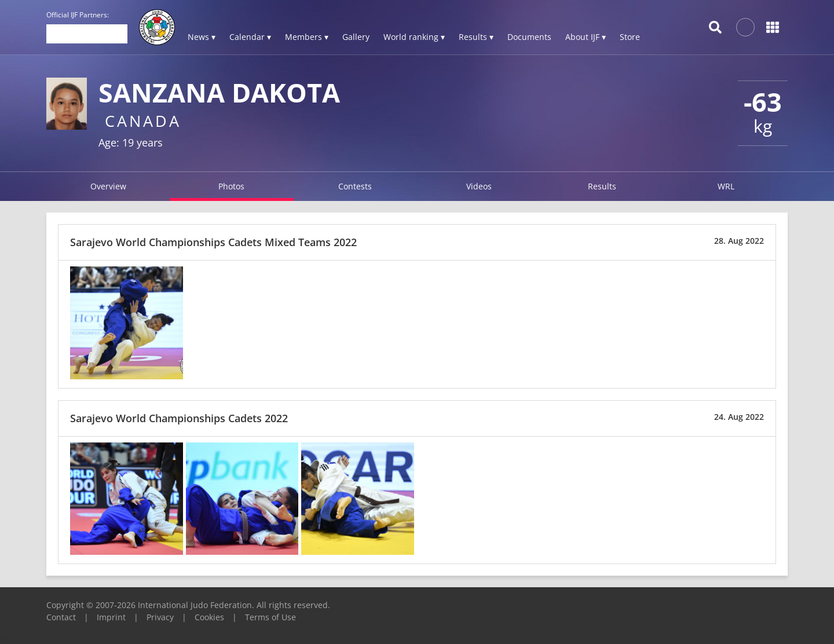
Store (630, 37)
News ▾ (202, 37)
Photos (231, 186)
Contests (355, 186)
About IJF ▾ (586, 37)
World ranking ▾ (414, 37)
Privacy (160, 617)
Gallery (356, 37)
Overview (108, 186)
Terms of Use (270, 617)
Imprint (111, 617)
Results (602, 186)
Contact (61, 617)
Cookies (209, 617)
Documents (529, 37)
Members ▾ (307, 37)
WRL (726, 186)
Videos (479, 186)
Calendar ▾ (250, 37)
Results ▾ (476, 37)
